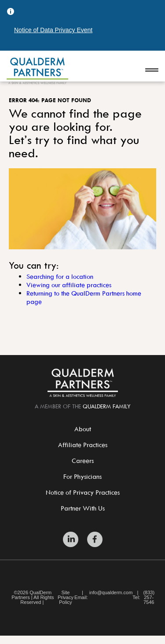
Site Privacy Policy (66, 598)
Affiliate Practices (83, 445)
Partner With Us (83, 508)
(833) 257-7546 (149, 598)
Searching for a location (60, 276)
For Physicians (82, 476)
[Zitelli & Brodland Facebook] (95, 539)
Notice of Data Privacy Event (53, 30)
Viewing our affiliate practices (69, 285)
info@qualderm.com (111, 593)
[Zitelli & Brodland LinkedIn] (71, 539)
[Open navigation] (152, 71)
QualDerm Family (107, 406)
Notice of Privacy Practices (83, 492)
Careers (83, 461)
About (83, 429)
